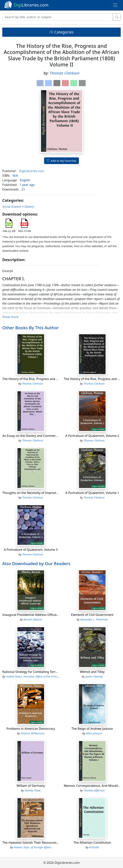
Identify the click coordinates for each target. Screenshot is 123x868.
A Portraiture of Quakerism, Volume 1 (92, 493)
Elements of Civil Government (92, 615)
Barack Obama (32, 619)
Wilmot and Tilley (92, 672)
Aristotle (94, 847)
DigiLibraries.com (32, 171)
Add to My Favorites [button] (61, 161)
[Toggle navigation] (115, 5)
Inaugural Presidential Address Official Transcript (37, 615)
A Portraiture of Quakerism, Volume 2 (92, 436)
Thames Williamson (33, 733)
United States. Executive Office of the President (34, 676)
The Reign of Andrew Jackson (92, 729)
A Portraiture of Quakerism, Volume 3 (31, 550)
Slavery (29, 207)
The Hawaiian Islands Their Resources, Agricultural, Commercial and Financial (58, 843)
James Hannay (94, 676)
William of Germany (31, 786)
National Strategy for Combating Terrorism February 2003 (44, 672)
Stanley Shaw (33, 790)
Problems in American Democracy (31, 729)
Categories (61, 32)
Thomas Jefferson (94, 790)
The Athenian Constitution (92, 843)
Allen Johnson (94, 733)
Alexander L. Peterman (94, 619)
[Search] (58, 17)
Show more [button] (10, 317)
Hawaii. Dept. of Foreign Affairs (33, 847)
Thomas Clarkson (65, 73)
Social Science (12, 207)
